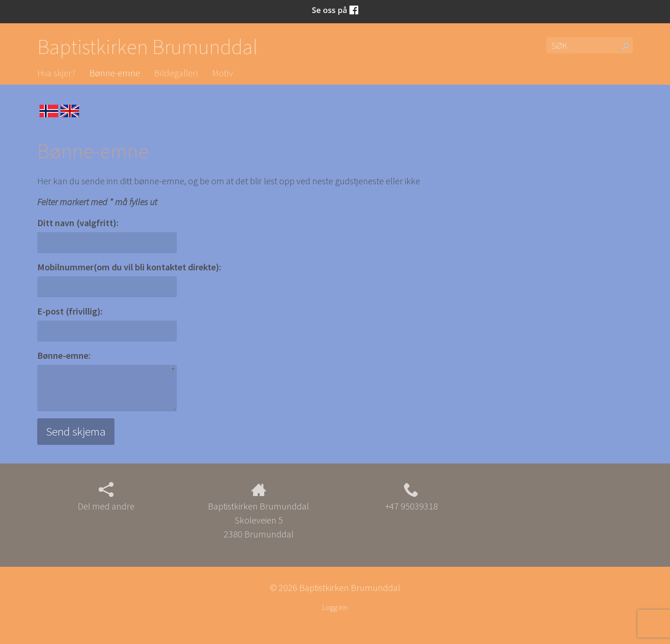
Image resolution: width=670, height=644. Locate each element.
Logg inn (335, 607)
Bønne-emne (115, 73)
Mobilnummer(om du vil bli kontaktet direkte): (129, 267)
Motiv (222, 73)
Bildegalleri (176, 73)
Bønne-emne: (64, 355)
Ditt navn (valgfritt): (78, 223)
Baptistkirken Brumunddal (147, 47)
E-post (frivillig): (70, 311)
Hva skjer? (56, 73)
